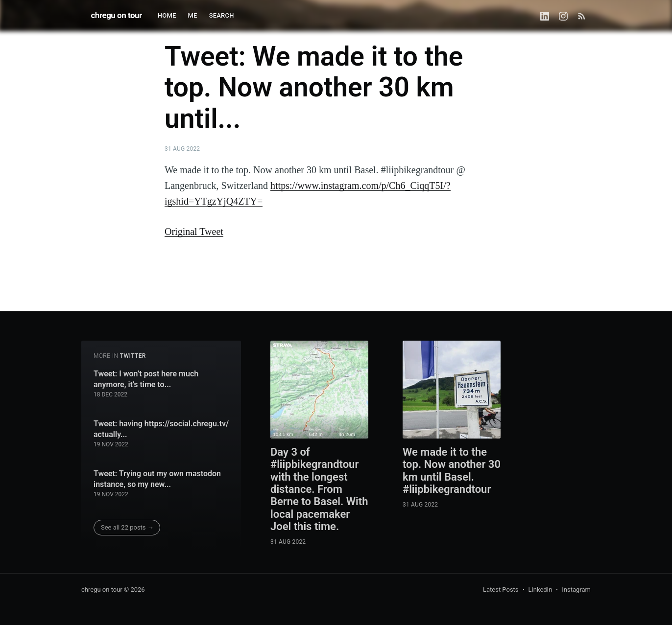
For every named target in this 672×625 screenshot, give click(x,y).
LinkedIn (540, 590)
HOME (167, 15)
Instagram (576, 590)
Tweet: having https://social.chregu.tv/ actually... (161, 429)
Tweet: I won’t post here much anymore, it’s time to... (146, 379)
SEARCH (222, 15)
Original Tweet (194, 231)
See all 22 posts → (127, 527)
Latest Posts (501, 590)
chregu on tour (117, 15)
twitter (133, 356)
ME (193, 15)
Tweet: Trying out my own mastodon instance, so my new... (157, 479)
